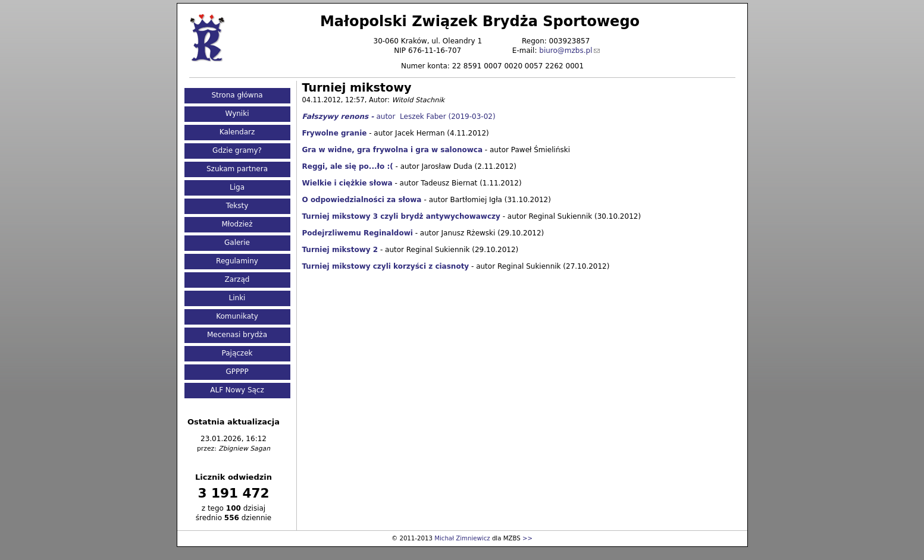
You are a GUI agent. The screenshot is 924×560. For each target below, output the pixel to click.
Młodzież (237, 224)
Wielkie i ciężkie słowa (347, 183)
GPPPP (237, 372)
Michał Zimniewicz (462, 538)
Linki (237, 298)
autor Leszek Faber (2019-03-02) (399, 117)
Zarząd (237, 279)
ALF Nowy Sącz (237, 390)
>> (527, 538)
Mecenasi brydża (237, 335)
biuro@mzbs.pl (566, 51)
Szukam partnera (237, 169)
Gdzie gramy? (237, 150)
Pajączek (237, 353)
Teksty (237, 206)
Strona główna (237, 95)
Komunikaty (237, 316)
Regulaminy (237, 261)
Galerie (237, 243)
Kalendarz (237, 132)
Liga (237, 187)
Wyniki (237, 114)
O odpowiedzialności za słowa (362, 200)
